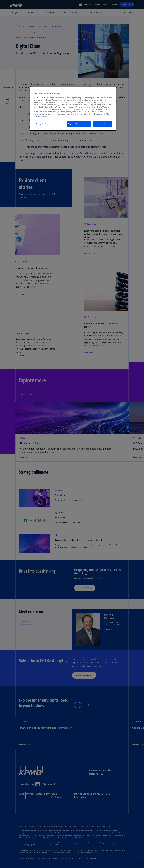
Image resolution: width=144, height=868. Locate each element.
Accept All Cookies (103, 124)
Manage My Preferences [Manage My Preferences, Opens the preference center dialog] (45, 124)
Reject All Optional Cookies (79, 124)
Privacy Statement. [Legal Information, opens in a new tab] (41, 116)
